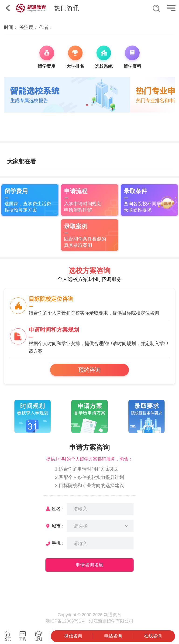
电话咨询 (113, 636)
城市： (58, 526)
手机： (58, 543)
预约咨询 (89, 370)
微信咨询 (73, 636)
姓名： (58, 509)
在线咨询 (153, 636)
